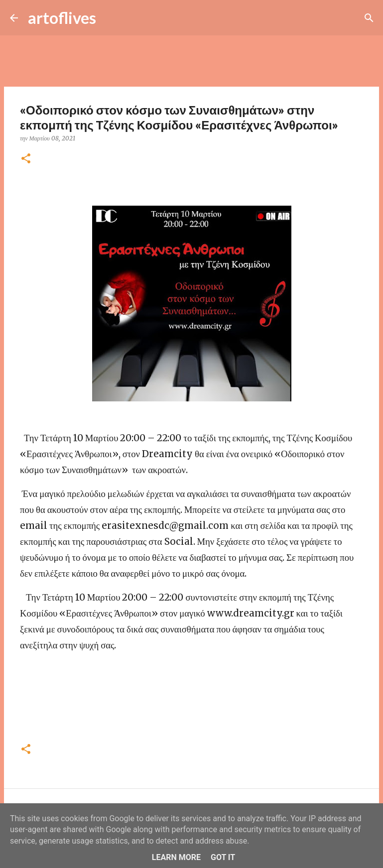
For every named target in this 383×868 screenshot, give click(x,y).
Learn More (176, 857)
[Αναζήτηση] (110, 18)
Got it (223, 857)
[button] (26, 159)
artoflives (62, 18)
